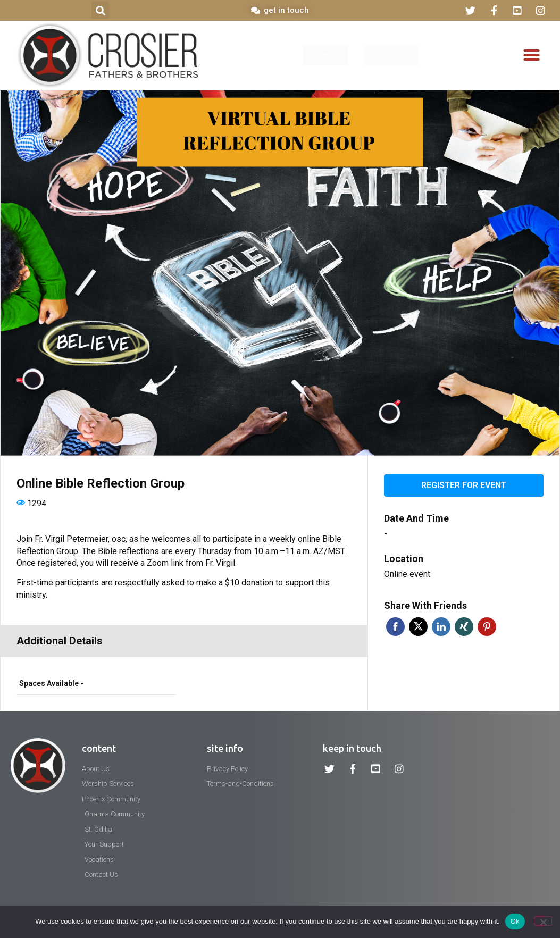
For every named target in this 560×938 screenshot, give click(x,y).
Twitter (418, 627)
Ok (515, 921)
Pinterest (487, 627)
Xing (464, 627)
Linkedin (441, 627)
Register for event (464, 485)
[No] (543, 921)
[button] (100, 10)
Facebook (395, 627)
